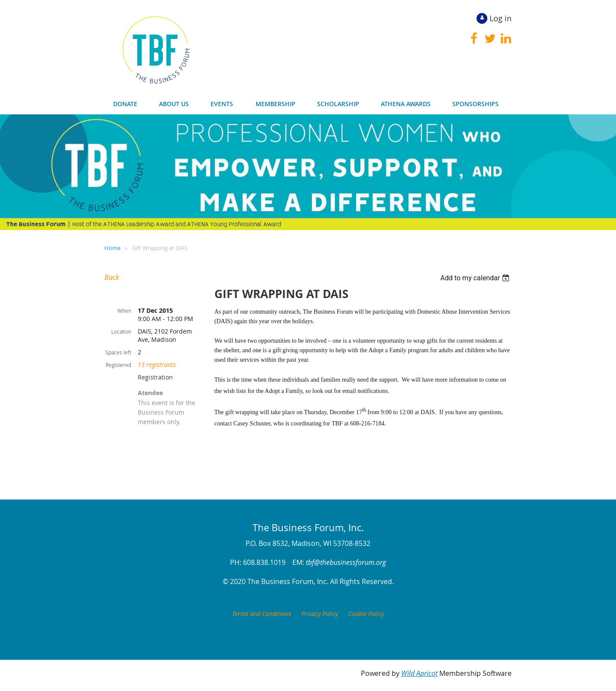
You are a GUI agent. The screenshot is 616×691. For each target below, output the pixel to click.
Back (112, 277)
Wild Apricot (419, 673)
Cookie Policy (366, 614)
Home (112, 248)
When (124, 311)
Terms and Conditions (262, 614)
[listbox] (476, 278)
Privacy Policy (320, 614)
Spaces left (118, 352)
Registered (118, 365)
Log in (501, 18)
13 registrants (157, 365)
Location (121, 331)
